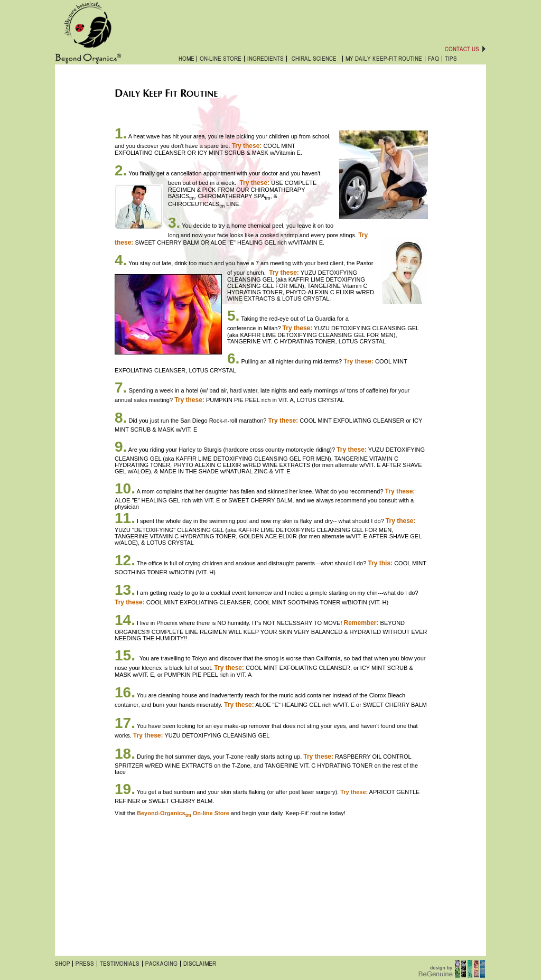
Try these (297, 328)
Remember (360, 623)
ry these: (286, 273)
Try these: (401, 521)
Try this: (380, 563)
